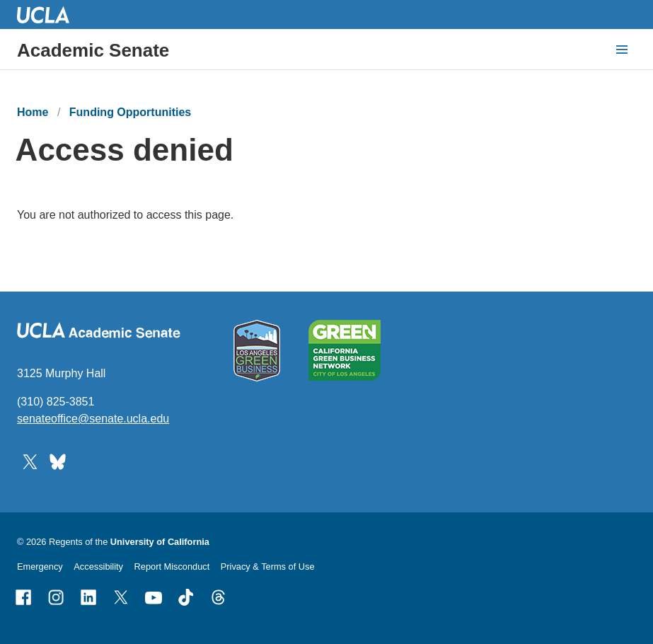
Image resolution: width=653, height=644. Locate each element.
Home (33, 112)
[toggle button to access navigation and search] (622, 50)
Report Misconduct (172, 567)
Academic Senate (93, 50)
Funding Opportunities (130, 112)
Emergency (40, 567)
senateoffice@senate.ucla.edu (93, 419)
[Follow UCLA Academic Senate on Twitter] (30, 460)
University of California (160, 542)
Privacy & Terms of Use (268, 567)
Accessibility (98, 567)
